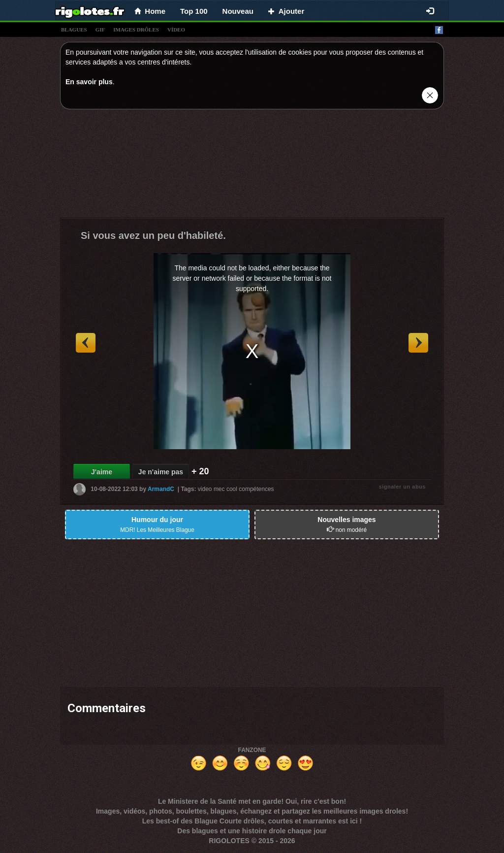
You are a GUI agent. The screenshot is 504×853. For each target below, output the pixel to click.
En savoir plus (89, 82)
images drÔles (136, 30)
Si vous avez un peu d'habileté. (153, 235)
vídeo (176, 30)
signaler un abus (402, 487)
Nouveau (238, 11)
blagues (74, 30)
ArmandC (161, 489)
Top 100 (194, 11)
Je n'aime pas (161, 472)
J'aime (102, 472)
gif (100, 30)
